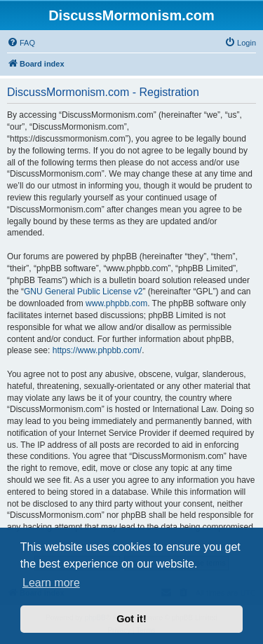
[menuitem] (21, 43)
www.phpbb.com (116, 303)
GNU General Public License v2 (83, 292)
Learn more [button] (51, 583)
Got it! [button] (131, 619)
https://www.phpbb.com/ (97, 350)
